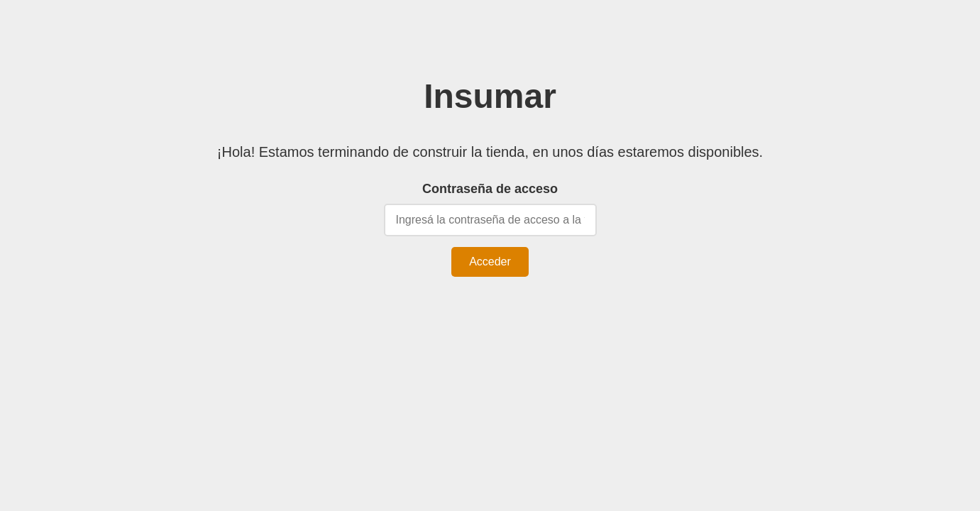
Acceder (490, 262)
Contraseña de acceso (490, 189)
